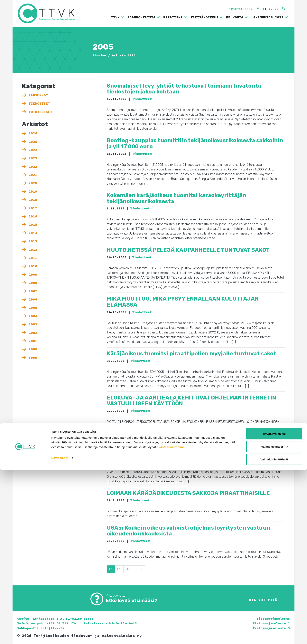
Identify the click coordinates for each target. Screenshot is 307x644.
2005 (33, 308)
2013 (33, 241)
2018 (33, 200)
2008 (33, 283)
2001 (33, 341)
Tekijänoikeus (207, 17)
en (276, 9)
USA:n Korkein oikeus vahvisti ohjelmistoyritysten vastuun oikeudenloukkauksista (188, 531)
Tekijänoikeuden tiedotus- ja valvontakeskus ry (49, 13)
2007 (33, 291)
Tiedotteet (39, 103)
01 (111, 569)
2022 (33, 167)
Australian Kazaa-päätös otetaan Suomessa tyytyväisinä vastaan (186, 441)
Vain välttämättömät (274, 634)
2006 (33, 299)
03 (128, 569)
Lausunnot (38, 95)
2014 (33, 233)
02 (119, 569)
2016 (33, 216)
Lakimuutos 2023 (270, 17)
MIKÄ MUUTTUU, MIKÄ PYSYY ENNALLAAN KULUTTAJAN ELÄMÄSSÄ (183, 302)
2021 (33, 175)
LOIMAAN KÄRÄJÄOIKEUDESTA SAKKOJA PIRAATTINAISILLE (188, 493)
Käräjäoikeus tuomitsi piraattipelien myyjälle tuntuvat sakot (191, 354)
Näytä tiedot (60, 632)
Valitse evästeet (274, 621)
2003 (33, 324)
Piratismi (175, 17)
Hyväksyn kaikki (274, 608)
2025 (33, 142)
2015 (33, 225)
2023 (33, 158)
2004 (33, 316)
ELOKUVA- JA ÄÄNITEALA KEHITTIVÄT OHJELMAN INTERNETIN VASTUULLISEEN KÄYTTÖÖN (191, 401)
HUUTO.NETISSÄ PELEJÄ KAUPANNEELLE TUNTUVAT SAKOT (188, 250)
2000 (33, 349)
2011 (33, 258)
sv (271, 9)
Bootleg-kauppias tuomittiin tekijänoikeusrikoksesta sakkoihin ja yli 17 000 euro (195, 143)
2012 (33, 250)
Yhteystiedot (241, 9)
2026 (33, 133)
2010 (33, 266)
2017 (33, 208)
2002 (33, 333)
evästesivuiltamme (171, 621)
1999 (33, 358)
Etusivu (99, 55)
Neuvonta (237, 17)
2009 (33, 274)
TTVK (118, 17)
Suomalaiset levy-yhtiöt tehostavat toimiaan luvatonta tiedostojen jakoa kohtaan (184, 89)
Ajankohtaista (144, 17)
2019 (33, 191)
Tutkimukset (40, 112)
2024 (33, 150)
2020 (33, 183)
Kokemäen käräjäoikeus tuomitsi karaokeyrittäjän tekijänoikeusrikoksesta (176, 198)
